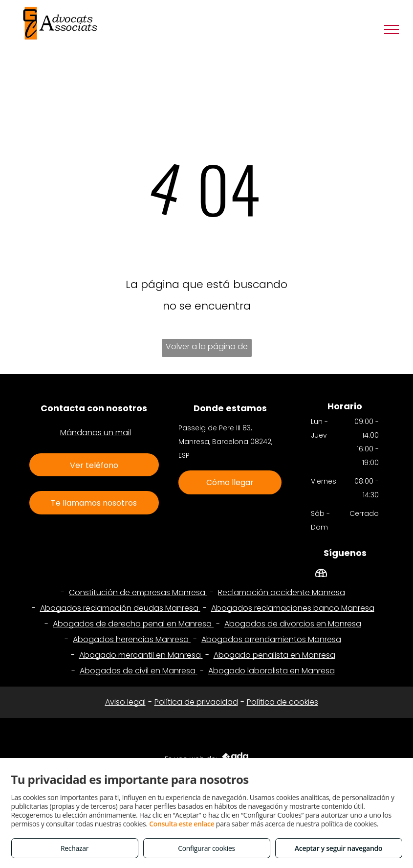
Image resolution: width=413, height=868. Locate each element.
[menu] (391, 29)
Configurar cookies (206, 848)
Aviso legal (125, 702)
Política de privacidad (196, 702)
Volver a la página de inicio (207, 349)
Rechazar (75, 848)
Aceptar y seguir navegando (338, 848)
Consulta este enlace (182, 824)
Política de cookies (283, 702)
